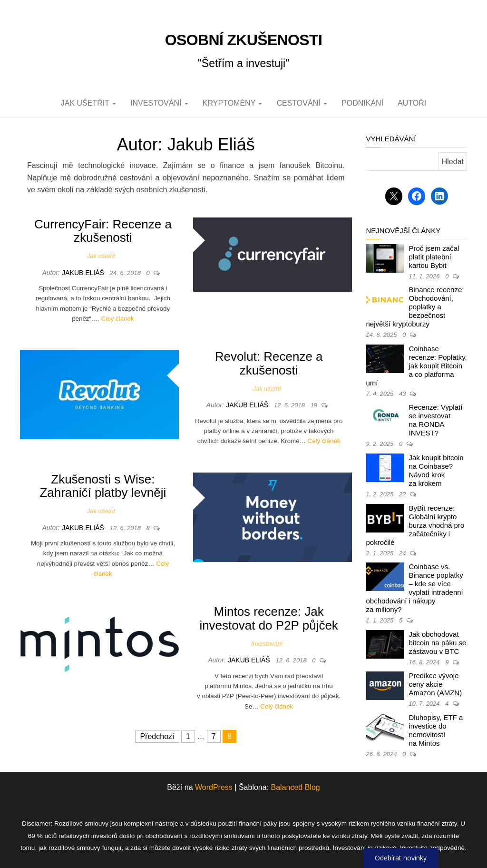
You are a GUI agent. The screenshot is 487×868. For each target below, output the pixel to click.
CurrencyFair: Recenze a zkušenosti (103, 231)
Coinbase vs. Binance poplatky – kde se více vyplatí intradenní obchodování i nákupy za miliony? (415, 588)
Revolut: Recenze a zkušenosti (269, 363)
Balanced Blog (296, 787)
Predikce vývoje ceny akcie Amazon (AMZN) (436, 684)
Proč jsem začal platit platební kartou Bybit (434, 257)
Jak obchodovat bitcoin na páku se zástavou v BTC (438, 643)
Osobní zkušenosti (243, 40)
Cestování (302, 103)
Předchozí (157, 736)
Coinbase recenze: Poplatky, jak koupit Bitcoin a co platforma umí (417, 366)
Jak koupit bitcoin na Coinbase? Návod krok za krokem (436, 470)
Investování (159, 103)
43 (403, 394)
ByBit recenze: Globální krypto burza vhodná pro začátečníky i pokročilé (415, 525)
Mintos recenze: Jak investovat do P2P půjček (268, 618)
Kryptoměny (233, 103)
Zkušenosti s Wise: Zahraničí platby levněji (103, 486)
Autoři (412, 103)
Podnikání (362, 103)
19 (315, 405)
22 (403, 494)
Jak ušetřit (88, 103)
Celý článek (118, 319)
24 (403, 553)
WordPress (214, 787)
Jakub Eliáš (84, 273)
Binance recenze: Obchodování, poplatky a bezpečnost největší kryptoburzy (415, 307)
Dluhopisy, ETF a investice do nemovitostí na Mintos (436, 730)
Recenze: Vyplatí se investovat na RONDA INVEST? (436, 420)
